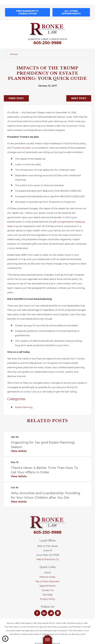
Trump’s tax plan (22, 148)
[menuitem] (48, 573)
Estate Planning (24, 407)
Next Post (79, 98)
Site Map (48, 595)
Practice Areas (47, 577)
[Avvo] (51, 613)
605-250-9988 (47, 43)
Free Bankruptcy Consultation (27, 12)
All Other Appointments (71, 12)
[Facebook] (37, 613)
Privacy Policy (48, 599)
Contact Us (47, 590)
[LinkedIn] (44, 613)
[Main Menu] (47, 640)
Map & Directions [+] (48, 559)
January (14, 54)
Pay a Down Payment (47, 581)
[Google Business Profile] (58, 613)
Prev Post (16, 98)
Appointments (47, 586)
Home (48, 573)
